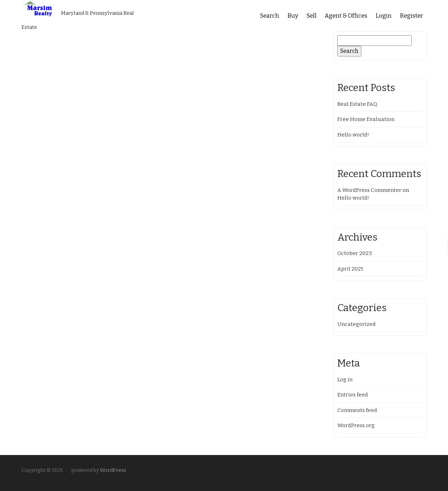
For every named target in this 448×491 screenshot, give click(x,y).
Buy (293, 16)
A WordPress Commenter (369, 190)
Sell (311, 16)
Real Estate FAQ (357, 104)
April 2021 (350, 269)
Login (383, 16)
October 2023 (355, 253)
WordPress (113, 470)
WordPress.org (356, 425)
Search (269, 16)
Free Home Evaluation (366, 119)
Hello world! (353, 135)
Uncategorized (357, 324)
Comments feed (357, 410)
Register (411, 16)
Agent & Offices (346, 16)
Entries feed (353, 395)
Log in (345, 380)
